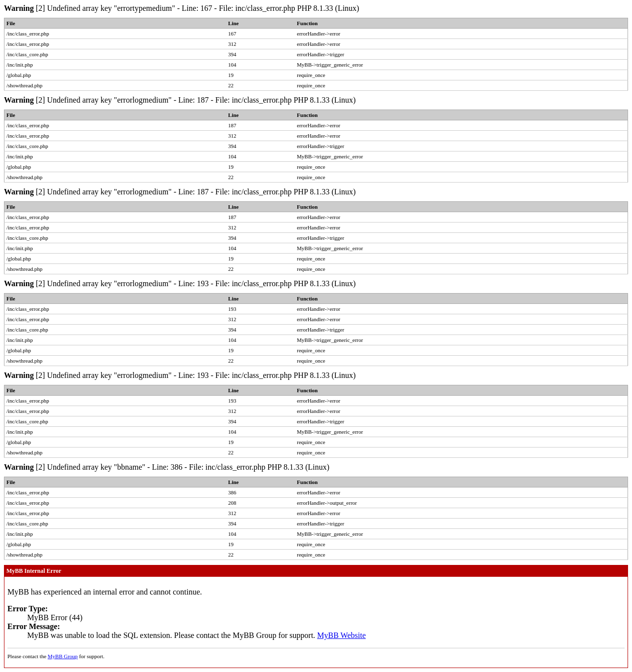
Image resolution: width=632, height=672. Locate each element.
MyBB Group (63, 656)
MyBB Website (341, 635)
